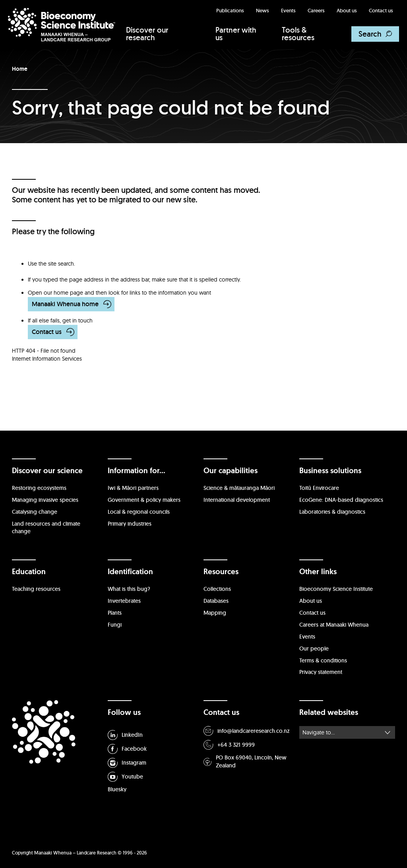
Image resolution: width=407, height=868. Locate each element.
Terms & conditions (323, 660)
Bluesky (117, 789)
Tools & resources (298, 34)
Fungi (115, 625)
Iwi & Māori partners (133, 488)
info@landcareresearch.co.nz (247, 731)
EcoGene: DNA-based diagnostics (341, 500)
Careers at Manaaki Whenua (334, 625)
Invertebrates (124, 601)
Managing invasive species (45, 500)
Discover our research (147, 34)
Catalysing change (35, 512)
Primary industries (130, 524)
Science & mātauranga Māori (239, 488)
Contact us (381, 11)
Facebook (127, 749)
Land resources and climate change (46, 528)
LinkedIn (125, 735)
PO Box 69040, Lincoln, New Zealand (245, 761)
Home (20, 69)
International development (237, 500)
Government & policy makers (144, 500)
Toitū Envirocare (319, 488)
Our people (314, 649)
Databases (216, 601)
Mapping (215, 613)
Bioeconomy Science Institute (336, 589)
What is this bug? (129, 589)
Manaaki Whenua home (65, 304)
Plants (115, 613)
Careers (316, 11)
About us (347, 11)
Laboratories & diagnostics (332, 512)
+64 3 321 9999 (229, 745)
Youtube (125, 777)
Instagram (127, 763)
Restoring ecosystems (39, 488)
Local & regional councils (139, 512)
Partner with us (236, 34)
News (263, 11)
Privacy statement (321, 672)
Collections (217, 589)
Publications (230, 11)
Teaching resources (36, 589)
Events (288, 11)
